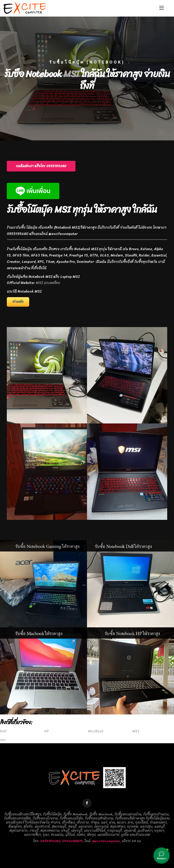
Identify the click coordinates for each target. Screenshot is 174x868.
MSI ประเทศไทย (48, 283)
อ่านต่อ (18, 302)
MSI (71, 76)
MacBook (96, 731)
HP (46, 731)
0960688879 (72, 841)
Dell (3, 731)
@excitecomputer (106, 841)
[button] (41, 166)
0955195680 (50, 841)
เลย (3, 740)
